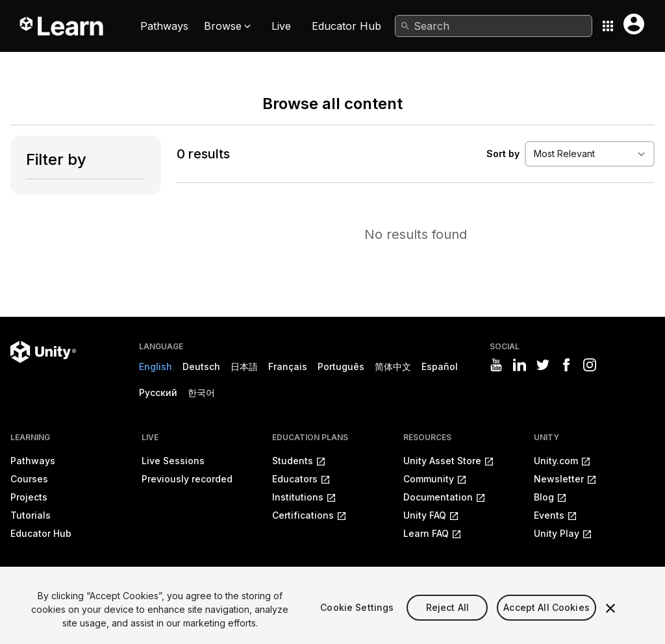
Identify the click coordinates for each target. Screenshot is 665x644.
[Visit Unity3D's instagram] (590, 365)
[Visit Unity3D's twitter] (543, 365)
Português (341, 366)
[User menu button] (634, 24)
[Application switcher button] (608, 26)
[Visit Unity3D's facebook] (566, 365)
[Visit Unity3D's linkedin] (520, 365)
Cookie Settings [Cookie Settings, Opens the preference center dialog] (357, 621)
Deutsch (201, 366)
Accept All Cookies (546, 621)
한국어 (201, 392)
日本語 (244, 366)
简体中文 (393, 366)
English (156, 366)
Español (440, 366)
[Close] (610, 621)
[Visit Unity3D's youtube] (496, 365)
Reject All (447, 621)
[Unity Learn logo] (62, 26)
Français (288, 366)
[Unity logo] (43, 352)
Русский (158, 392)
